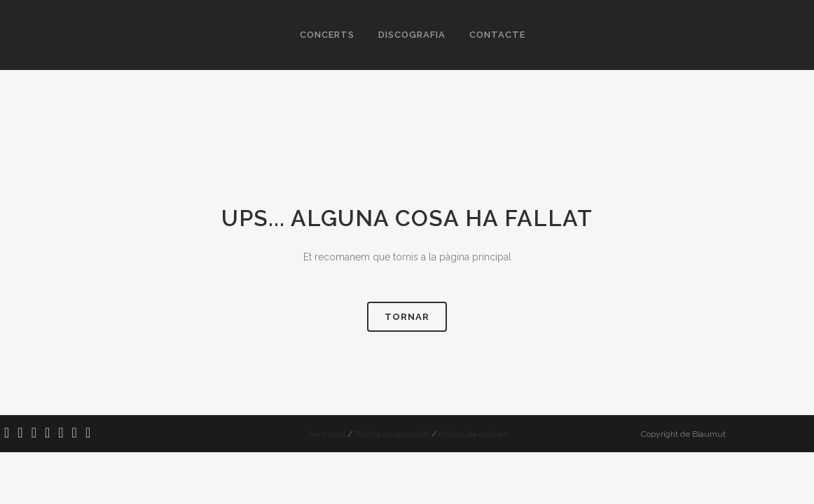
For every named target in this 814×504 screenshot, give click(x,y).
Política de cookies (473, 434)
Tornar (407, 317)
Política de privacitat (392, 434)
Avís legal (327, 434)
